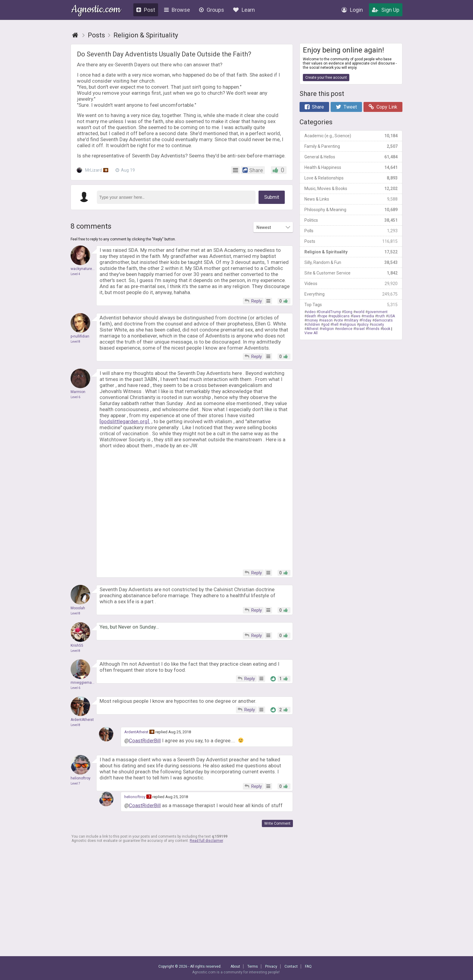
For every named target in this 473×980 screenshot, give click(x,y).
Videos (351, 284)
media (369, 316)
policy (364, 325)
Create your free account (326, 78)
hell (335, 325)
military (352, 320)
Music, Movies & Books (351, 189)
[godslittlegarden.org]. (125, 421)
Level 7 (75, 783)
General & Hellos (351, 157)
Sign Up (386, 10)
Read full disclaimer (206, 841)
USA (391, 316)
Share (314, 107)
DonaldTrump (330, 312)
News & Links (351, 199)
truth (381, 316)
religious (349, 325)
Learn (244, 10)
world (360, 312)
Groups (212, 10)
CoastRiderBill (145, 741)
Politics (351, 220)
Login (352, 10)
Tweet (346, 107)
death (311, 316)
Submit (272, 197)
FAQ (308, 966)
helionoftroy (135, 797)
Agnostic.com (96, 10)
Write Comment (277, 823)
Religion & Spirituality (351, 252)
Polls (351, 231)
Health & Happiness (351, 167)
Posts (351, 241)
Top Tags (351, 305)
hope (323, 316)
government (378, 312)
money (312, 320)
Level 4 (75, 274)
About (235, 966)
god (326, 325)
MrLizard (93, 170)
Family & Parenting (351, 146)
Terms (253, 966)
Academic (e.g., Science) (351, 136)
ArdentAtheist (136, 732)
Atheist (313, 329)
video (311, 312)
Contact (291, 966)
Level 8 (75, 342)
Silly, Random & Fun (351, 262)
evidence (345, 329)
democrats (384, 320)
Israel (360, 329)
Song (348, 312)
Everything (351, 294)
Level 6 (75, 397)
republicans (340, 316)
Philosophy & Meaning (351, 210)
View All (311, 333)
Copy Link (383, 107)
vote (339, 320)
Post (146, 10)
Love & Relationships (351, 178)
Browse (177, 10)
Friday (366, 320)
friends (374, 329)
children (313, 325)
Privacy (271, 966)
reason (327, 320)
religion (328, 329)
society (378, 325)
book (386, 329)
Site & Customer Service (351, 273)
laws (357, 316)
